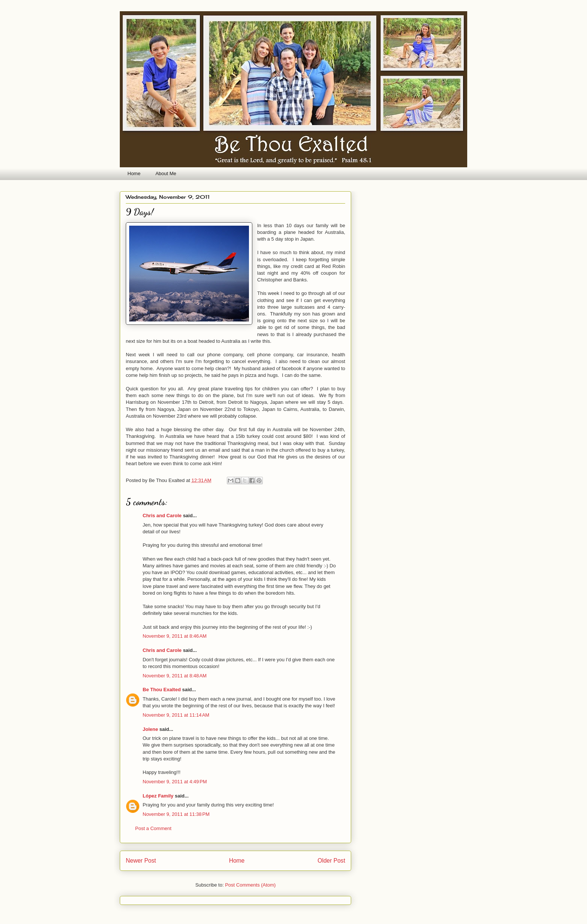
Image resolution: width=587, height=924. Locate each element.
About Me (166, 173)
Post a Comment (153, 828)
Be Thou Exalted (162, 690)
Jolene (150, 729)
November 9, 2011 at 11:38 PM (176, 814)
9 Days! (140, 212)
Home (134, 173)
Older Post (331, 861)
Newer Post (141, 861)
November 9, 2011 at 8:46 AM (175, 636)
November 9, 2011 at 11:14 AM (176, 715)
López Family (158, 796)
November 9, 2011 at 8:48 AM (175, 676)
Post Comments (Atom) (250, 885)
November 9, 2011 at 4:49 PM (175, 782)
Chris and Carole (162, 516)
